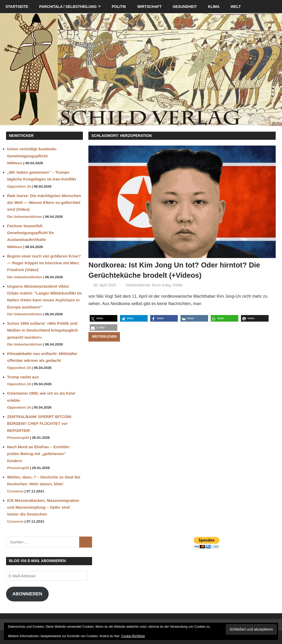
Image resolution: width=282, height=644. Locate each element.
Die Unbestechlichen (25, 217)
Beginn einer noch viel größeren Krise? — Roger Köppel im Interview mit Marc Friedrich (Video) (44, 263)
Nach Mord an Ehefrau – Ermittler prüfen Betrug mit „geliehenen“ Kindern (38, 454)
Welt (236, 7)
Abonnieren (27, 594)
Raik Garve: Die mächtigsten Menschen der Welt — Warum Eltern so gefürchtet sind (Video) (44, 203)
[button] (104, 318)
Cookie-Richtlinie (133, 636)
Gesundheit (185, 7)
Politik (119, 7)
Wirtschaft (150, 7)
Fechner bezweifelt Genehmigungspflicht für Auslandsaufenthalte (31, 233)
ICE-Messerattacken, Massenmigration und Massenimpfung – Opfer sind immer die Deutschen (43, 507)
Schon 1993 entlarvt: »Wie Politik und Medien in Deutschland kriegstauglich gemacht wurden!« (42, 330)
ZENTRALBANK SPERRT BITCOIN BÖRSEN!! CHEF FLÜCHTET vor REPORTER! (39, 424)
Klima (214, 7)
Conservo (15, 491)
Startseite (17, 7)
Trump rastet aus (23, 377)
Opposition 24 (19, 186)
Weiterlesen (104, 336)
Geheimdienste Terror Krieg (148, 285)
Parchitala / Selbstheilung (68, 7)
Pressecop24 (18, 438)
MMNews (15, 163)
